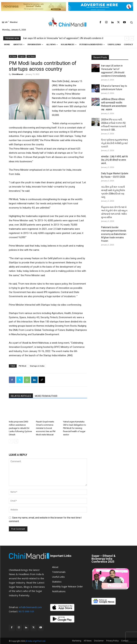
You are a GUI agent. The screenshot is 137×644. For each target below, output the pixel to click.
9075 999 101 (26, 611)
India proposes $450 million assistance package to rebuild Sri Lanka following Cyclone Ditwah (20, 428)
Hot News (31, 56)
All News (13, 56)
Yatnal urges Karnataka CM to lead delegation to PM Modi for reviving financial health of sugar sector (75, 428)
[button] (131, 22)
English (22, 56)
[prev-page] (11, 441)
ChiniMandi (17, 74)
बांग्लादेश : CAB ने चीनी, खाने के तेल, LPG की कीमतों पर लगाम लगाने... (114, 160)
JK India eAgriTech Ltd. (36, 641)
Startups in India (37, 366)
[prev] (127, 38)
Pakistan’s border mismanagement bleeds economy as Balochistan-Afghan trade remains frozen (114, 234)
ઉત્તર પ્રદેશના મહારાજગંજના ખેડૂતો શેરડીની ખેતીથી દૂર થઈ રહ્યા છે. (115, 143)
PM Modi (23, 366)
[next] (132, 38)
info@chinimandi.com (30, 607)
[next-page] (16, 441)
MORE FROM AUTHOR (46, 396)
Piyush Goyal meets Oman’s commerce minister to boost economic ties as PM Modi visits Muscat (46, 428)
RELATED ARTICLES (21, 396)
